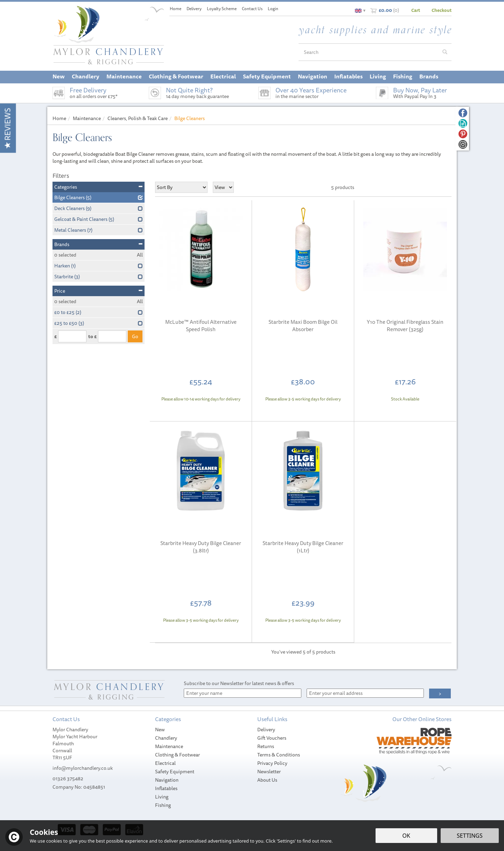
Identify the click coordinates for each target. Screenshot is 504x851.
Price (99, 291)
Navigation (167, 780)
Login (273, 9)
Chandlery (166, 738)
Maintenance (169, 746)
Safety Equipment (175, 772)
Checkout (442, 10)
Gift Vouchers (272, 738)
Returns (266, 746)
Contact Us (252, 9)
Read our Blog (463, 123)
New (160, 730)
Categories (99, 187)
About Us (267, 780)
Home (176, 9)
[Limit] (223, 187)
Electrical (165, 763)
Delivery (266, 730)
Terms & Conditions (279, 755)
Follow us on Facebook (463, 113)
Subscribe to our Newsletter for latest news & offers (239, 683)
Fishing (163, 805)
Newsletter (269, 772)
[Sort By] (181, 187)
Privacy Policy (272, 763)
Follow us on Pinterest (463, 134)
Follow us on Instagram (463, 144)
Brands (99, 244)
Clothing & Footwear (177, 755)
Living (162, 797)
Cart (416, 10)
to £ (92, 336)
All (140, 255)
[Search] (369, 52)
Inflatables (166, 788)
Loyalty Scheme (222, 9)
